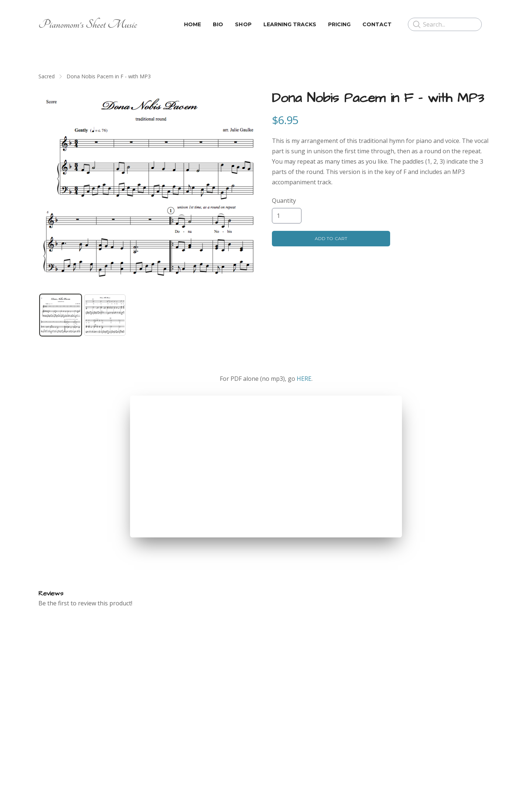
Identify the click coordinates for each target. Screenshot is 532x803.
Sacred (47, 76)
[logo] (88, 24)
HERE (304, 379)
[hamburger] (146, 24)
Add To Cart (331, 238)
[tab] (61, 315)
